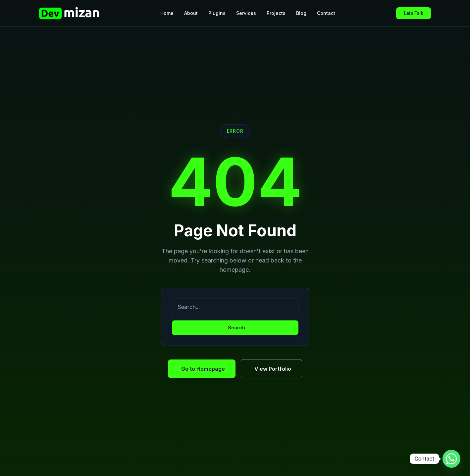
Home (167, 13)
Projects (276, 13)
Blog (301, 13)
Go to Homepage (203, 369)
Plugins (217, 13)
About (191, 13)
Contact (326, 13)
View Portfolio (273, 369)
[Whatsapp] (451, 459)
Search (236, 328)
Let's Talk (414, 13)
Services (246, 13)
